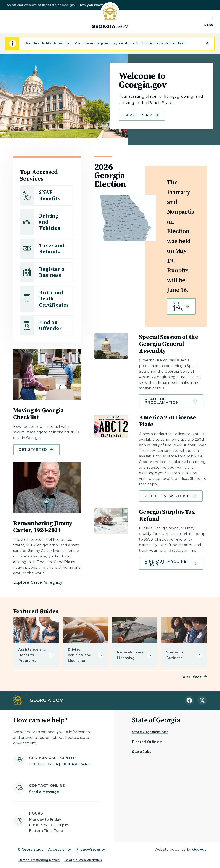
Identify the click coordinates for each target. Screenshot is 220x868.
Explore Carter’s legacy (38, 582)
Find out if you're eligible (171, 563)
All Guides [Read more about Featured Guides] (192, 677)
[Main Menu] (209, 21)
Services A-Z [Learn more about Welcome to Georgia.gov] (142, 115)
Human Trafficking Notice (39, 860)
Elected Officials (147, 742)
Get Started (36, 450)
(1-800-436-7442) (60, 764)
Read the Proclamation (171, 401)
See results (181, 306)
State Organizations (150, 732)
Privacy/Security (90, 849)
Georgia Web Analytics (83, 860)
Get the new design (171, 496)
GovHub (200, 849)
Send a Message (44, 792)
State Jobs (142, 752)
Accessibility (60, 849)
